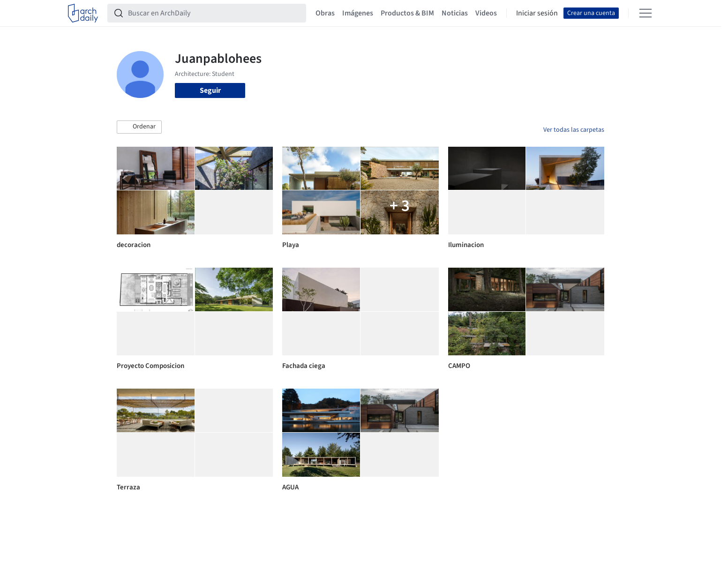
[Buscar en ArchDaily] (214, 13)
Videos (486, 13)
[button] (139, 127)
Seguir (210, 90)
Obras (325, 13)
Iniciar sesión (537, 13)
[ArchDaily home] (83, 13)
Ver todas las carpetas (574, 130)
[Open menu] (645, 13)
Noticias (455, 13)
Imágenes (358, 13)
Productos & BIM (407, 13)
